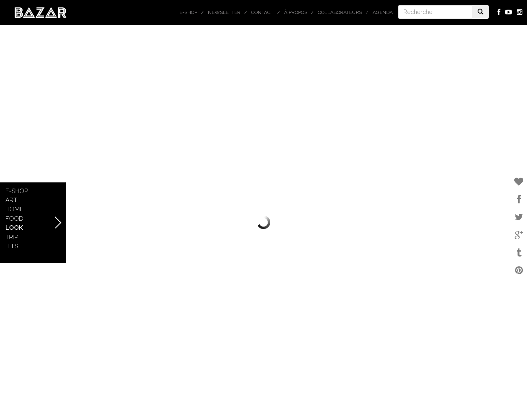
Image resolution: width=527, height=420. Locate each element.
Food (14, 219)
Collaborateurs (340, 12)
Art (11, 200)
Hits (12, 246)
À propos (296, 12)
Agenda (383, 12)
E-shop (188, 12)
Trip (12, 237)
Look (14, 228)
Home (14, 209)
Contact (262, 12)
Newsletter (224, 12)
